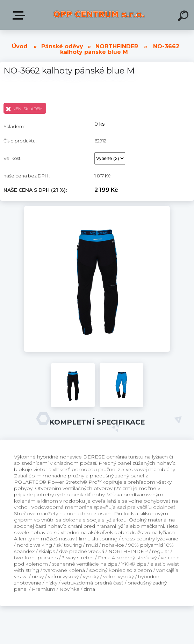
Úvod (20, 46)
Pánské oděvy (62, 46)
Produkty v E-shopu (20, 15)
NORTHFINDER (117, 46)
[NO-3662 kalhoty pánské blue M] (97, 209)
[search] (184, 17)
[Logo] (99, 15)
